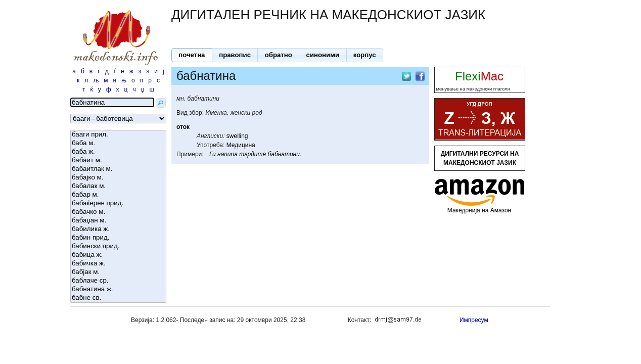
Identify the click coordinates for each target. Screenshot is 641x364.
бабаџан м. (118, 221)
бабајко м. (118, 178)
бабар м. (118, 195)
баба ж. (118, 152)
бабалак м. (118, 186)
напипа (227, 154)
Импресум (474, 320)
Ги (213, 154)
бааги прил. (118, 135)
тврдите (253, 154)
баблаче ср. (118, 281)
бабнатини (283, 154)
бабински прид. (118, 246)
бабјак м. (118, 272)
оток (183, 127)
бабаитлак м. (118, 169)
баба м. (118, 143)
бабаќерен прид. (118, 203)
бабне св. (118, 298)
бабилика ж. (118, 229)
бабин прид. (118, 238)
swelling (237, 136)
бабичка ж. (118, 264)
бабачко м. (118, 212)
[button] (192, 55)
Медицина (241, 145)
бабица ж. (118, 255)
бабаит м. (118, 161)
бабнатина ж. (118, 289)
